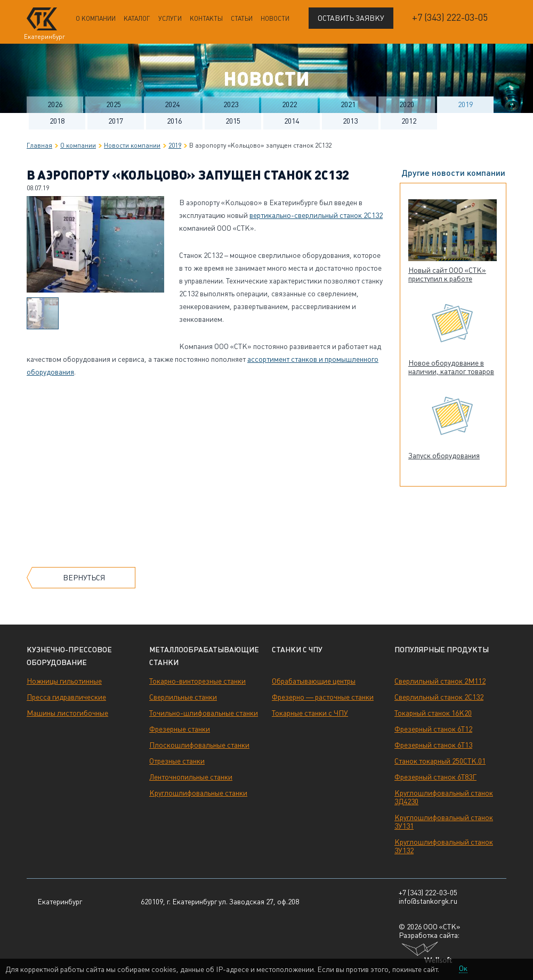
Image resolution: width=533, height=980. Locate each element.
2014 (292, 121)
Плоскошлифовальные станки (199, 745)
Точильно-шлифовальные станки (204, 713)
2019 (465, 104)
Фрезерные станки (180, 729)
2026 (55, 104)
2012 (409, 121)
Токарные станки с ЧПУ (310, 713)
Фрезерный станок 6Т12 (433, 729)
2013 (350, 121)
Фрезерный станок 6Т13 (433, 745)
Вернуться (84, 578)
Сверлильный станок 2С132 (439, 697)
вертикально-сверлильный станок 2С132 (316, 215)
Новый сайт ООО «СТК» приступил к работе (447, 274)
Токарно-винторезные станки (197, 681)
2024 (172, 104)
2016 (174, 121)
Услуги (170, 19)
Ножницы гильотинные (64, 681)
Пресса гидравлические (66, 697)
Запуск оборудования (444, 456)
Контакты (206, 19)
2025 (114, 104)
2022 (289, 104)
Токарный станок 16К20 (433, 713)
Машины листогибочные (67, 713)
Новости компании (132, 145)
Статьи (242, 19)
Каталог (137, 19)
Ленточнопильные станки (191, 777)
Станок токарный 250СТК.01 (440, 761)
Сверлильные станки (183, 697)
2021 (348, 104)
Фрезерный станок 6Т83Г (435, 777)
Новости (275, 19)
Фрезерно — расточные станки (323, 697)
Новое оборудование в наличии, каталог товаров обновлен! (451, 371)
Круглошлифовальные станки (198, 793)
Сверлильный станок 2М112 (440, 681)
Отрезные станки (177, 761)
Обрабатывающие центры (314, 681)
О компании (96, 19)
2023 (231, 104)
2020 (407, 104)
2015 (233, 121)
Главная (39, 145)
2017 (116, 121)
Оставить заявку (351, 18)
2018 (57, 121)
